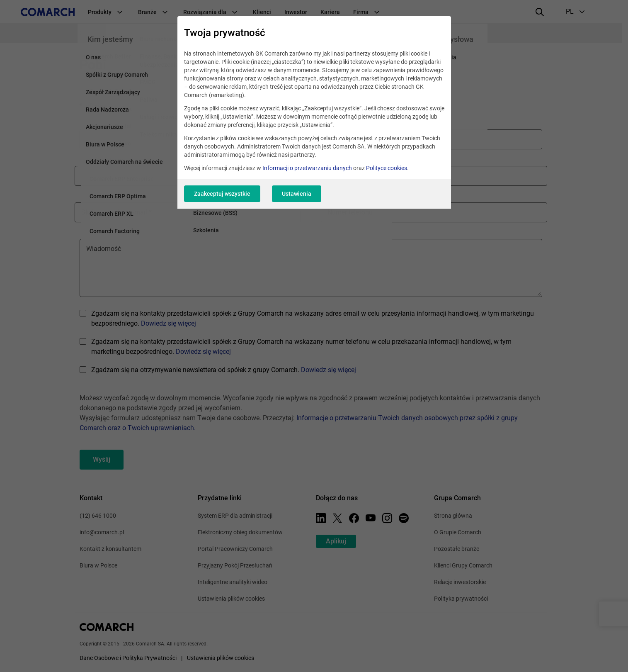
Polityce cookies (387, 168)
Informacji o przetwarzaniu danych (307, 168)
